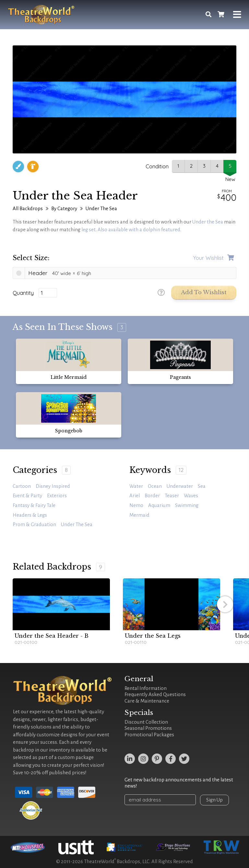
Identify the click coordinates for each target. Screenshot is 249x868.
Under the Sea (208, 222)
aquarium (159, 505)
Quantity (23, 293)
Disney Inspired (53, 486)
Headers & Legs (30, 515)
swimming (187, 505)
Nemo (136, 505)
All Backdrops (28, 209)
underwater (180, 486)
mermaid (139, 515)
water (136, 486)
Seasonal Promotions (148, 728)
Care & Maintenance (147, 701)
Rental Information (146, 688)
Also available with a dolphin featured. (139, 230)
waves (191, 496)
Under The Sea (101, 209)
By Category (64, 209)
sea (202, 486)
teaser (172, 496)
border (152, 496)
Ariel (135, 496)
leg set (89, 230)
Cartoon (22, 486)
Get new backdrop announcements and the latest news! (179, 783)
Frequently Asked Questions (155, 694)
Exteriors (57, 496)
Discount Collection (146, 722)
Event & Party (27, 496)
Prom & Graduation (34, 524)
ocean (155, 486)
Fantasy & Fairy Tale (34, 505)
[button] (225, 604)
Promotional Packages (149, 735)
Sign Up (214, 800)
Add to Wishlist (204, 292)
